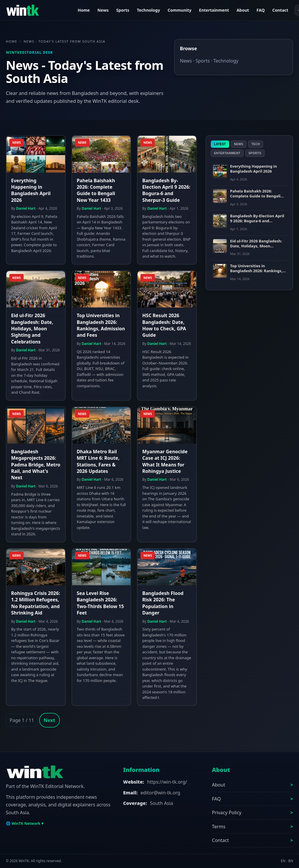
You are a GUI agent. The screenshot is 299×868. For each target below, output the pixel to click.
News (103, 10)
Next (49, 720)
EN (283, 861)
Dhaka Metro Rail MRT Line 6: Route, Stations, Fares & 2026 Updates (98, 461)
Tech (256, 144)
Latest (220, 144)
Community (180, 10)
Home (84, 10)
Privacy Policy (227, 813)
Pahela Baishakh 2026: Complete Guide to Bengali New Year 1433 (96, 190)
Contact (280, 10)
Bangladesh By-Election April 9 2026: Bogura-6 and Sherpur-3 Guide (166, 190)
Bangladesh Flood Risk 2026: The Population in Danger (163, 603)
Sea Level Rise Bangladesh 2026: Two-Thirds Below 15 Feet (100, 603)
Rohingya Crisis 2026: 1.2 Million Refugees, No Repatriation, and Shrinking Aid (35, 603)
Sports (123, 10)
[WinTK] (38, 10)
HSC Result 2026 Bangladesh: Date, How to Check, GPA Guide (164, 325)
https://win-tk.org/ (167, 782)
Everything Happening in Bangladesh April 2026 (31, 190)
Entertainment (214, 10)
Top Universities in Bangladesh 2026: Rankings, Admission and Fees (101, 325)
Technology (148, 10)
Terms (219, 827)
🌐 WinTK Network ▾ (25, 823)
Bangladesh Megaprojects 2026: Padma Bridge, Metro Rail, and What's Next (36, 465)
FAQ (261, 10)
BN (291, 861)
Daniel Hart (26, 208)
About (243, 10)
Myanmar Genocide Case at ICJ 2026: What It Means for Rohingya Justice (165, 461)
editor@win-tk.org (160, 793)
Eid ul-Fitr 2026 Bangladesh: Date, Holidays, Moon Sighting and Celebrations (32, 329)
